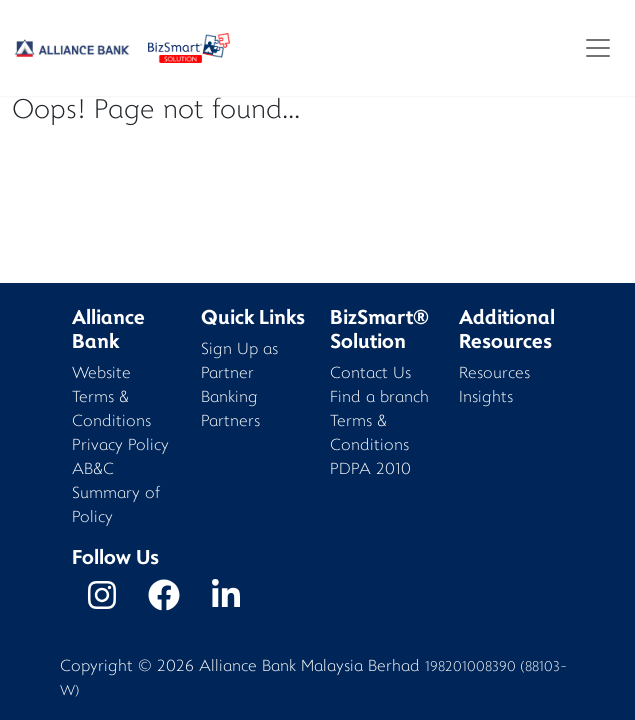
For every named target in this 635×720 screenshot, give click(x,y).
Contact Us (370, 374)
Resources (494, 374)
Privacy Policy (120, 446)
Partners (230, 422)
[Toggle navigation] (598, 48)
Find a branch (379, 398)
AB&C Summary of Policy (116, 494)
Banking (229, 398)
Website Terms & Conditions (111, 398)
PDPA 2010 (370, 470)
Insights (486, 398)
